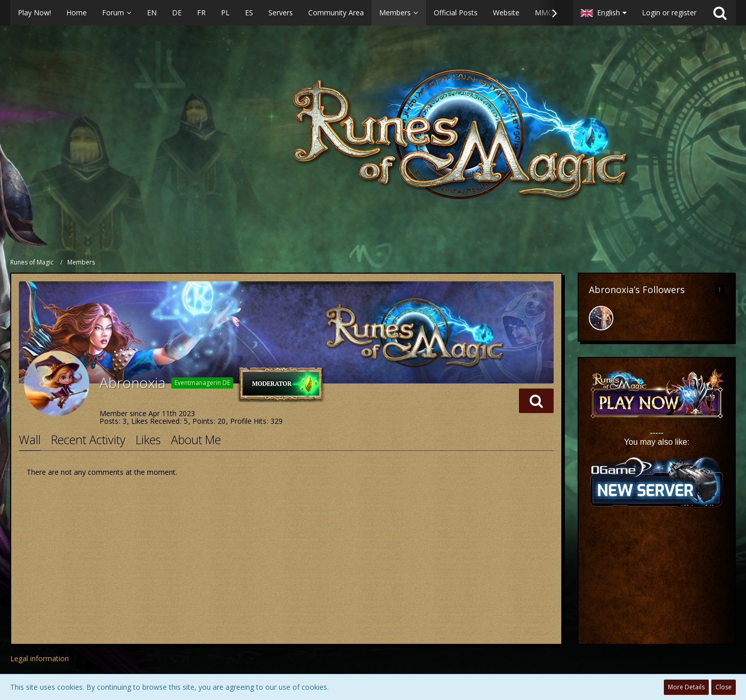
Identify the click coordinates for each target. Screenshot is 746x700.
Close (724, 687)
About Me (196, 440)
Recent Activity (88, 440)
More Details (686, 687)
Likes (148, 440)
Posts (109, 421)
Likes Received (155, 421)
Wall (30, 440)
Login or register (669, 13)
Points (203, 421)
